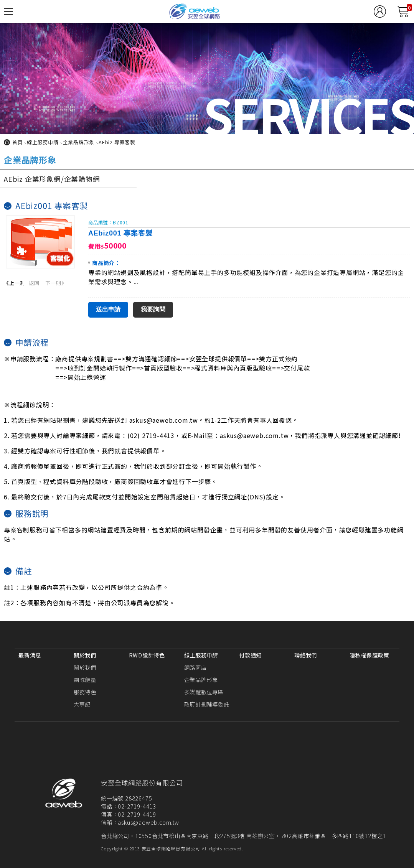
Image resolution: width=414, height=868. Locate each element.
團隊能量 (85, 679)
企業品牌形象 (78, 142)
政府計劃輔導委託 (207, 704)
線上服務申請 (43, 142)
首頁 (18, 142)
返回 (34, 283)
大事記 (82, 704)
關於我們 (85, 655)
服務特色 (85, 692)
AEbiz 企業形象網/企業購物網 (52, 179)
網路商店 (195, 667)
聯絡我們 (306, 655)
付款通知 (250, 655)
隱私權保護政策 (369, 655)
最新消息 (30, 655)
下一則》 (56, 283)
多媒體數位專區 (204, 692)
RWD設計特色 (147, 655)
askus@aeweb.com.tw (148, 822)
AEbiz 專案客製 (117, 142)
